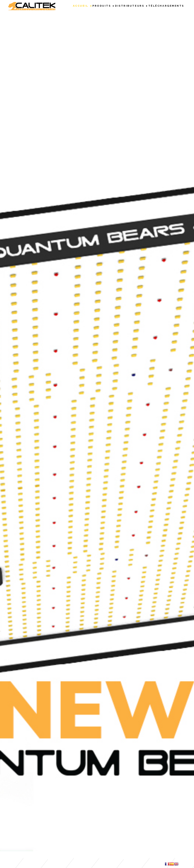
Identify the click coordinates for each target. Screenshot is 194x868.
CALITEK (110, 835)
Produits (102, 6)
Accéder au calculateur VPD (97, 450)
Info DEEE (74, 827)
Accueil (81, 6)
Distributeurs (130, 6)
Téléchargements (166, 6)
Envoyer (142, 796)
